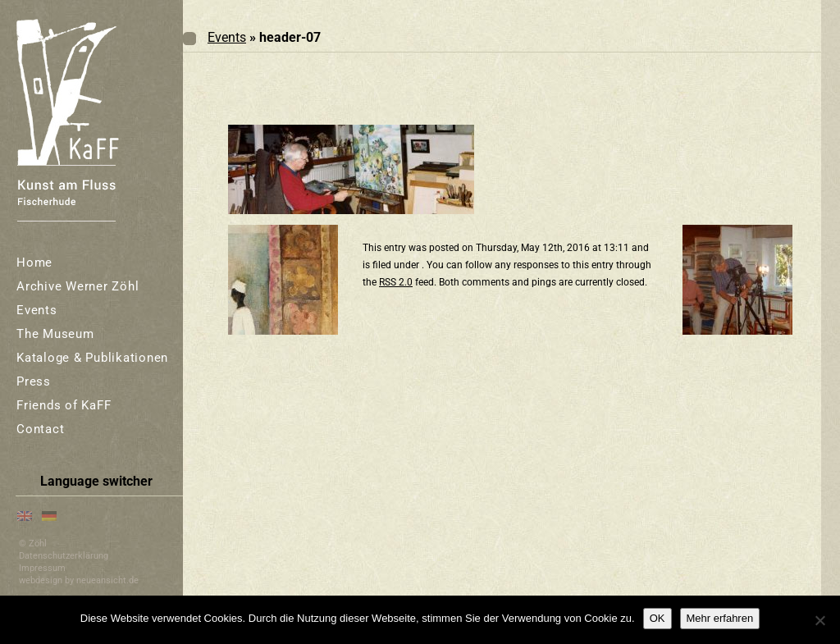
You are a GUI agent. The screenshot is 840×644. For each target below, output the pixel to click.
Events (37, 310)
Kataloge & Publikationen (92, 358)
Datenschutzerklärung (64, 556)
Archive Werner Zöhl (78, 286)
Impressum (42, 568)
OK (657, 618)
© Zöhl (33, 544)
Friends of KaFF (64, 405)
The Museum (55, 334)
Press (34, 381)
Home (34, 263)
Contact (40, 429)
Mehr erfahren (720, 618)
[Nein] (819, 620)
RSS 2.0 (396, 282)
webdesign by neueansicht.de (79, 580)
